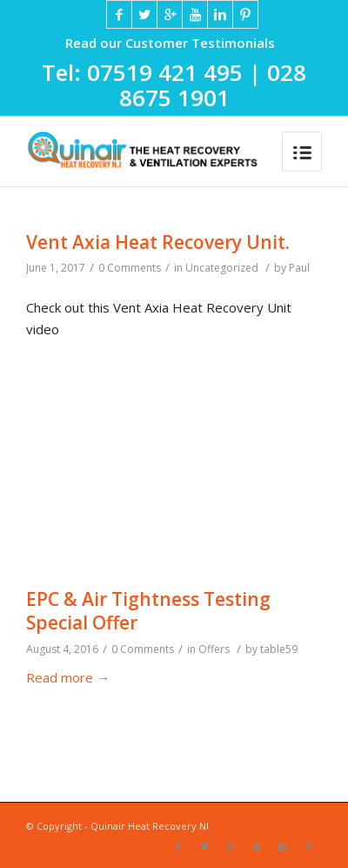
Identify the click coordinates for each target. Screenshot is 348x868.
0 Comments (130, 268)
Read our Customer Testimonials (170, 43)
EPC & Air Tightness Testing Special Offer (148, 611)
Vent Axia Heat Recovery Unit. (158, 242)
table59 (279, 649)
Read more (68, 677)
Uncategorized (222, 268)
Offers (214, 649)
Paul (299, 268)
